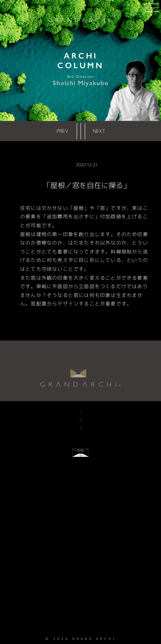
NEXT (99, 131)
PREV (62, 131)
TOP (154, 110)
